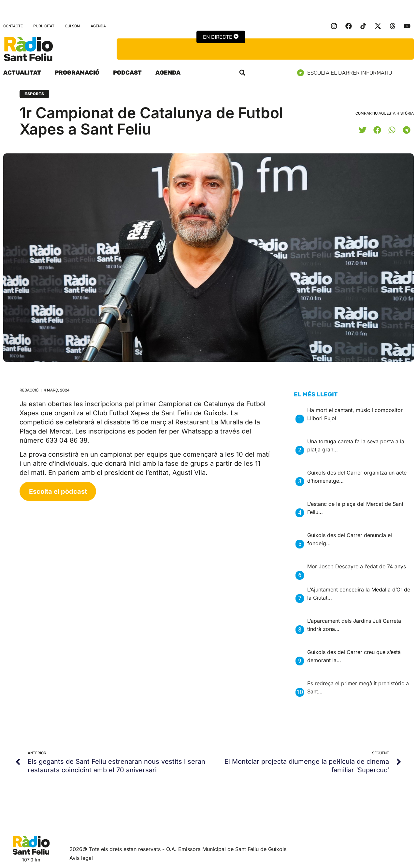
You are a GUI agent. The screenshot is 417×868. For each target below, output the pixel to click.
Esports (34, 94)
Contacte (13, 26)
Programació (77, 73)
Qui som (72, 26)
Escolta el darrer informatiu (347, 73)
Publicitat (44, 26)
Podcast (127, 73)
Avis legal (81, 858)
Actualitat (22, 73)
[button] (242, 73)
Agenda (98, 26)
